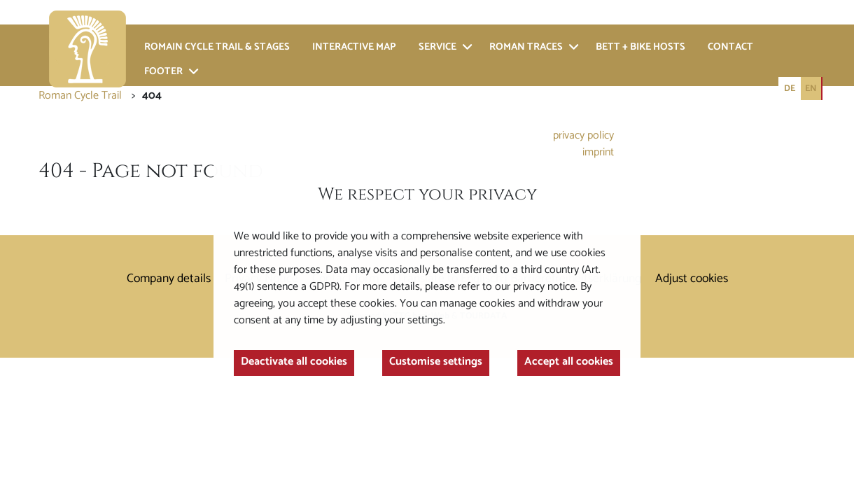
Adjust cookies (692, 279)
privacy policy (577, 128)
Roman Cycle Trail (80, 96)
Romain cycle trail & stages (217, 48)
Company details (169, 279)
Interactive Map (354, 48)
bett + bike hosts (640, 48)
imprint (594, 147)
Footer (163, 72)
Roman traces (526, 48)
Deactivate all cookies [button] (301, 368)
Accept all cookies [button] (563, 368)
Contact (730, 48)
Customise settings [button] (437, 368)
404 (152, 96)
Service (437, 48)
